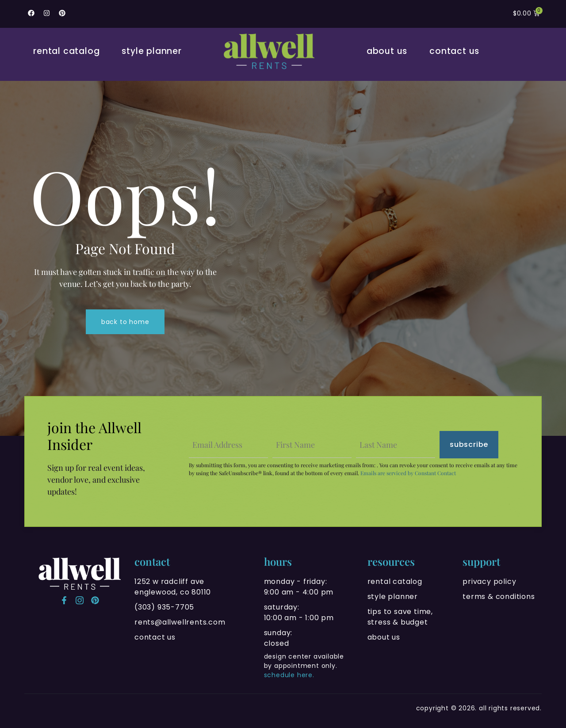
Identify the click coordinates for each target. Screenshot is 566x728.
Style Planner (151, 51)
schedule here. (289, 675)
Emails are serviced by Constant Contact (408, 473)
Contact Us (454, 51)
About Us (387, 51)
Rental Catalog (66, 51)
